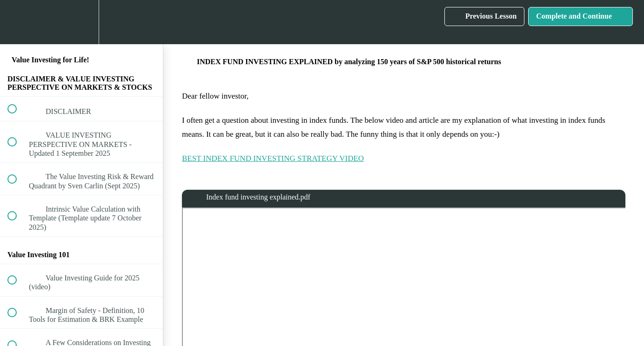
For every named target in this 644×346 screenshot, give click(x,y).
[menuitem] (81, 22)
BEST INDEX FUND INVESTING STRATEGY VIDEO (273, 158)
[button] (17, 22)
